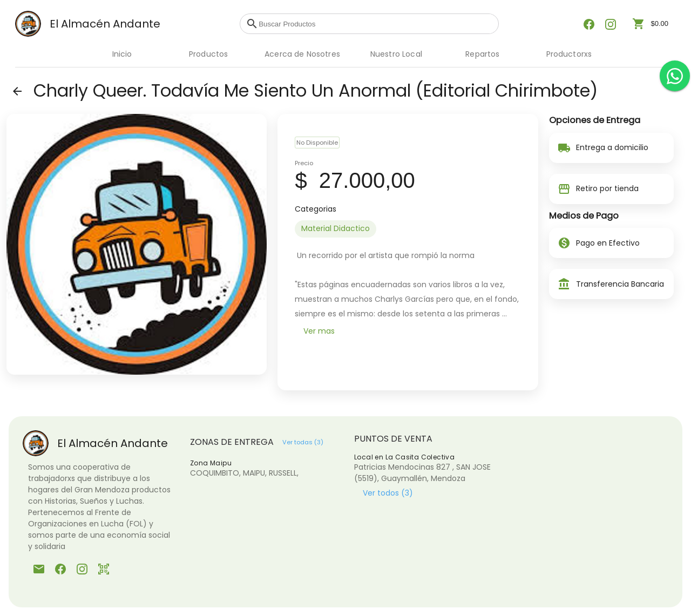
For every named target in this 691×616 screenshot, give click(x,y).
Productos (208, 54)
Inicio (122, 54)
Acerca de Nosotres (302, 54)
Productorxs (569, 54)
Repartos (482, 54)
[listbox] (408, 229)
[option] (336, 229)
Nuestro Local (396, 54)
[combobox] (376, 24)
